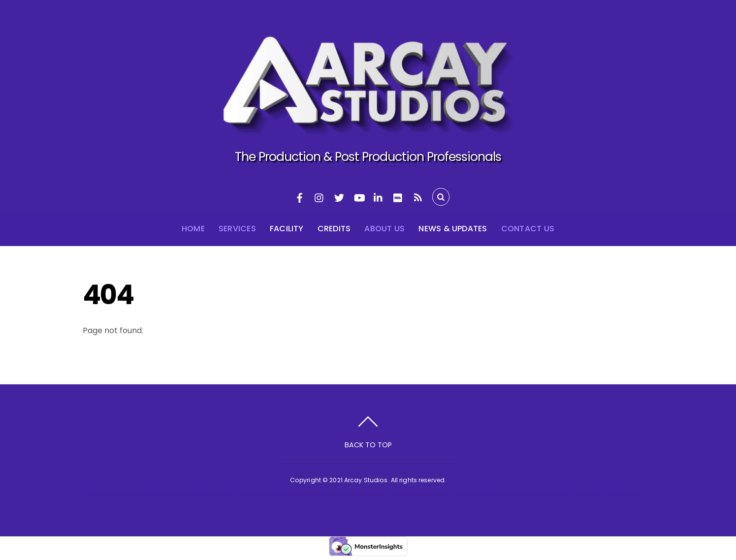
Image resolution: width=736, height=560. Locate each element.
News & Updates (453, 229)
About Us (384, 229)
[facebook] (300, 197)
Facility (287, 229)
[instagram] (320, 197)
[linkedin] (379, 197)
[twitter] (339, 197)
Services (237, 229)
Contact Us (528, 229)
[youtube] (359, 197)
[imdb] (398, 197)
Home (193, 229)
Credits (334, 229)
